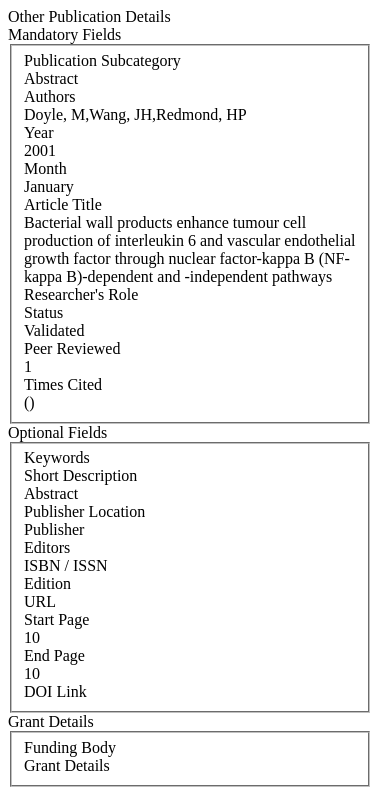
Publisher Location (84, 511)
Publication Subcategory (102, 60)
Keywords (57, 457)
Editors (47, 547)
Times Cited (63, 384)
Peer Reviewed (72, 348)
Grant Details (67, 765)
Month (45, 168)
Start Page (56, 619)
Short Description (80, 475)
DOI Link (55, 691)
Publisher (54, 529)
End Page (54, 655)
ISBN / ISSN (66, 565)
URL (40, 601)
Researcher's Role (81, 294)
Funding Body (70, 747)
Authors (50, 96)
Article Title (63, 204)
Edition (47, 583)
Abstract (51, 493)
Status (43, 312)
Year (38, 132)
